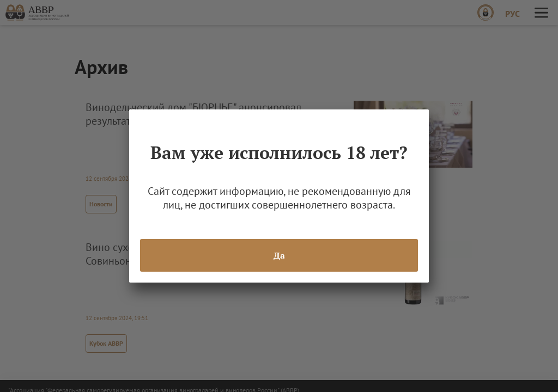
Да (279, 255)
